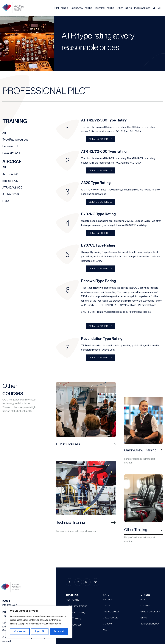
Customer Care (111, 618)
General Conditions (150, 612)
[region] (39, 622)
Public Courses (142, 8)
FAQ (105, 630)
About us (107, 600)
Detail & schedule (100, 139)
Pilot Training (61, 8)
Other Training (124, 8)
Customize (20, 632)
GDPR (144, 618)
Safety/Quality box (150, 624)
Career (106, 606)
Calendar (145, 606)
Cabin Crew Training (81, 8)
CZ (160, 8)
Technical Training (104, 8)
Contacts (108, 624)
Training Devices (111, 612)
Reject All (40, 632)
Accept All (59, 632)
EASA (143, 600)
